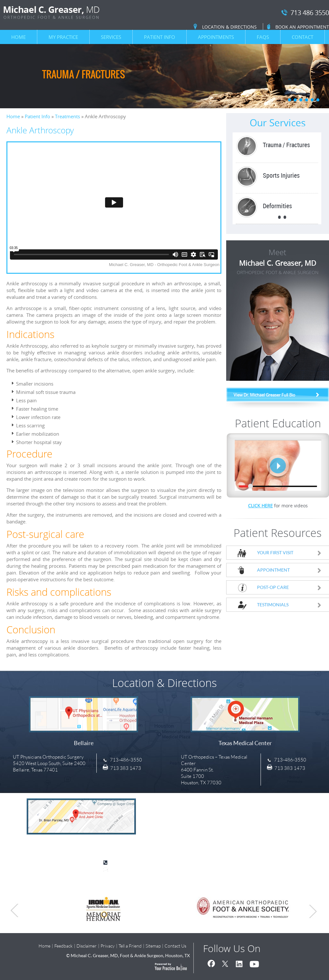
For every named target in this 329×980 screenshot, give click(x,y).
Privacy (108, 946)
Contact (302, 37)
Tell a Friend (130, 946)
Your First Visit (289, 552)
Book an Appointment (302, 27)
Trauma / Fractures (84, 74)
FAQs (263, 37)
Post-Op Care (289, 587)
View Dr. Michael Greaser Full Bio (264, 395)
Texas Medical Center (245, 743)
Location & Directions (229, 27)
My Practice (63, 37)
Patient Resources (278, 533)
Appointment (289, 570)
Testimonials (289, 605)
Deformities (277, 206)
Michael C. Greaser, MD (278, 268)
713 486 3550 (310, 13)
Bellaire (84, 743)
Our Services (278, 123)
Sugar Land (81, 845)
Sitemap (153, 946)
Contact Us (175, 946)
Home (18, 37)
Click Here (260, 506)
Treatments (67, 116)
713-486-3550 (126, 760)
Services (111, 37)
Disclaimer (87, 946)
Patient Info (160, 37)
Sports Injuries (281, 175)
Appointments (216, 37)
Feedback (63, 946)
